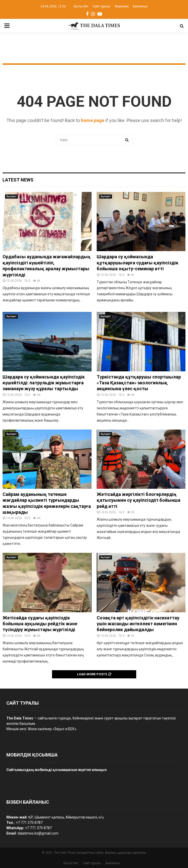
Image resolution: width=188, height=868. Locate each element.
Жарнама (122, 6)
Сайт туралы (102, 6)
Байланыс (140, 6)
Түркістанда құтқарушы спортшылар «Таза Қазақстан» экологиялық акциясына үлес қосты (139, 383)
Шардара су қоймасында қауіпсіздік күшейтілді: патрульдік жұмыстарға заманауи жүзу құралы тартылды (44, 383)
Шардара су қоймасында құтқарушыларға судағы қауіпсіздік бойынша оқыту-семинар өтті (137, 263)
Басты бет (81, 6)
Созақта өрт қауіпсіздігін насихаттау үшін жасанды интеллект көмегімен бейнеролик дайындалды (138, 624)
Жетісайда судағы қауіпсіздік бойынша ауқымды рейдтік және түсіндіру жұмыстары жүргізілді (40, 624)
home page (93, 120)
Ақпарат (11, 196)
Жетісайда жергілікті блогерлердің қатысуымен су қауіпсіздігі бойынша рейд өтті (139, 500)
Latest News (18, 180)
